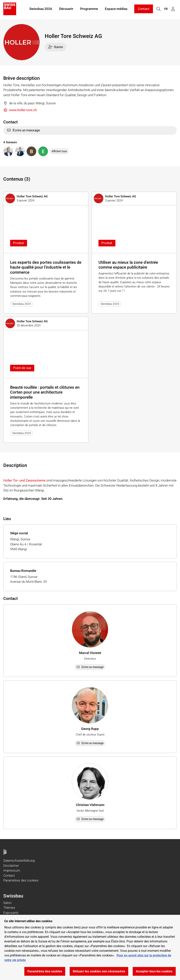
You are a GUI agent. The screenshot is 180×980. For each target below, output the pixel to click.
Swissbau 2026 (41, 9)
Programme (89, 9)
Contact (144, 9)
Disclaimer (11, 866)
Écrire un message (23, 130)
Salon (7, 903)
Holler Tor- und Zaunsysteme (24, 480)
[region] (90, 947)
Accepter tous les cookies (154, 971)
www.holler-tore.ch (20, 110)
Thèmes (9, 908)
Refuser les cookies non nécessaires (99, 971)
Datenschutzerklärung (19, 860)
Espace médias (116, 9)
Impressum (12, 870)
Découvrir (66, 9)
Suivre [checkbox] (56, 47)
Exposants (11, 913)
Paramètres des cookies (21, 880)
